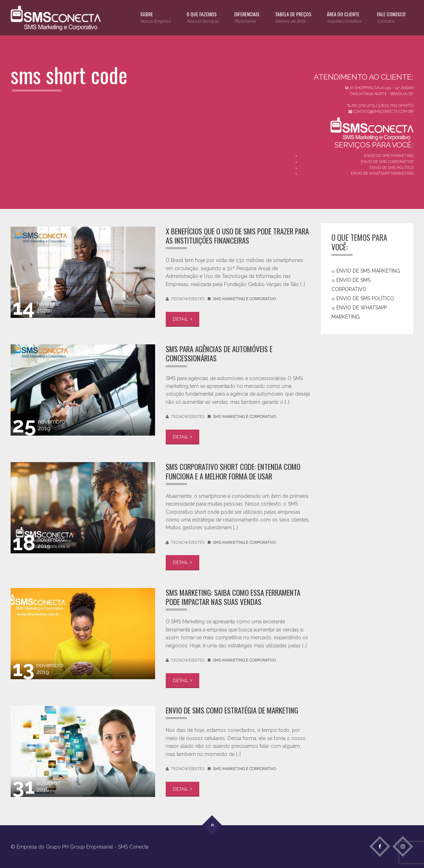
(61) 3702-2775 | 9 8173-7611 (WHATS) (381, 105)
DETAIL (182, 319)
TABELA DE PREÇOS (293, 18)
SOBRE (156, 18)
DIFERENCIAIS (247, 18)
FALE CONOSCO (391, 18)
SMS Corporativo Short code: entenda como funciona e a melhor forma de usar (233, 471)
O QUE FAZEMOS (203, 18)
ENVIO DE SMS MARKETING (389, 156)
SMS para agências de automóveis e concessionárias (219, 353)
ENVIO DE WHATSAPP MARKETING (382, 173)
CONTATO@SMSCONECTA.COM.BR (381, 111)
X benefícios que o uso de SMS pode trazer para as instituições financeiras (237, 236)
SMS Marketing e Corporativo (244, 299)
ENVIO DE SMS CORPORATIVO (387, 162)
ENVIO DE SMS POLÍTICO (391, 168)
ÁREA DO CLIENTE (344, 18)
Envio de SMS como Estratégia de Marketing (232, 710)
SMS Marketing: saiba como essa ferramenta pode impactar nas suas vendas (233, 597)
